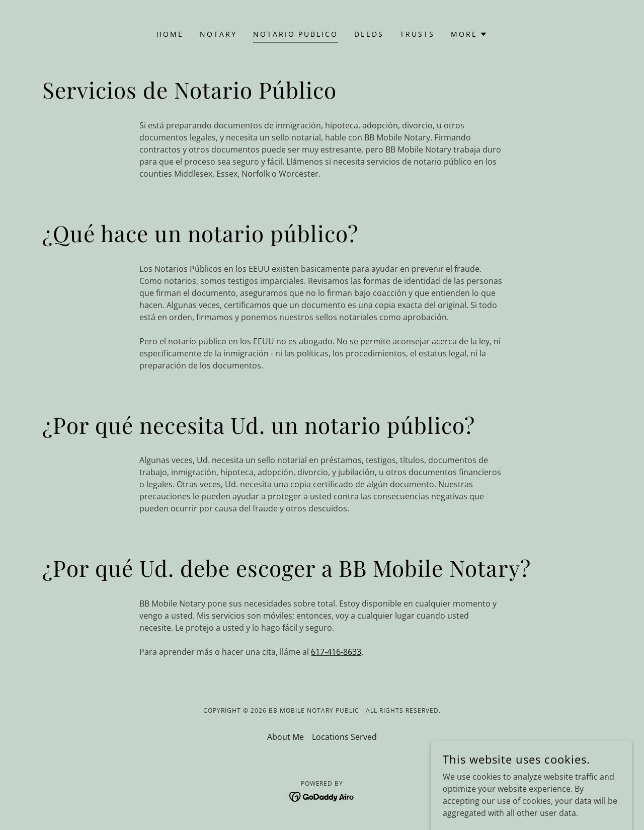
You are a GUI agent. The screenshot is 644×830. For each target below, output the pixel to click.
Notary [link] (218, 34)
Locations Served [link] (344, 737)
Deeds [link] (369, 34)
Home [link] (170, 34)
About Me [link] (286, 737)
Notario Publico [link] (296, 34)
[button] (469, 34)
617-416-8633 (336, 652)
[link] (322, 796)
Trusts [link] (417, 34)
